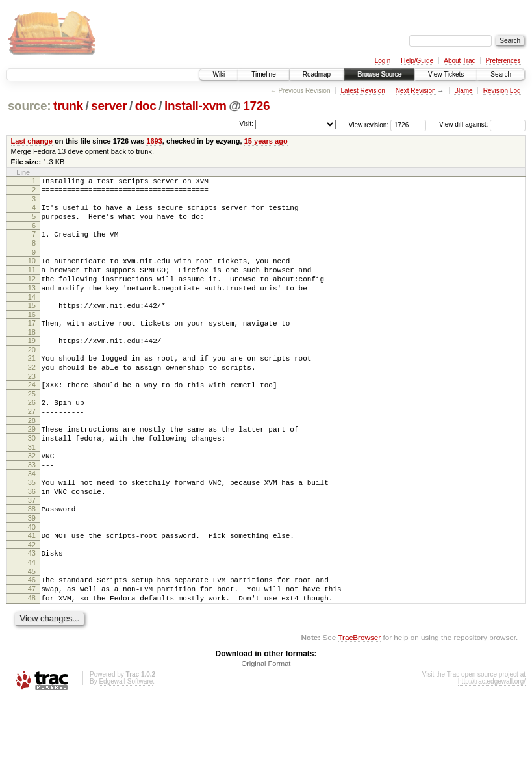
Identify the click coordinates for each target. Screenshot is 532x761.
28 (32, 456)
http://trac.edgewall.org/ (492, 744)
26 (32, 433)
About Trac (459, 61)
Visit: (246, 124)
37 (32, 547)
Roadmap (317, 74)
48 (32, 658)
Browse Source (379, 74)
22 (32, 394)
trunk (68, 106)
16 (32, 336)
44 (32, 617)
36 (32, 536)
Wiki (219, 74)
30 (32, 475)
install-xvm (196, 106)
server (109, 106)
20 (32, 375)
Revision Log (502, 91)
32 (32, 495)
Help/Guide (417, 61)
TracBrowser (359, 700)
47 (32, 647)
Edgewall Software (126, 744)
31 (32, 486)
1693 (154, 141)
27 (32, 445)
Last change (32, 141)
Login (383, 61)
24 (32, 414)
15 (32, 325)
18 (32, 355)
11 (32, 283)
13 (32, 305)
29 (32, 464)
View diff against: (482, 124)
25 (32, 425)
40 (32, 578)
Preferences (503, 61)
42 (32, 597)
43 (32, 606)
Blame (463, 91)
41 (32, 586)
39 (32, 567)
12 (32, 294)
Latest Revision (362, 91)
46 (32, 636)
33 (32, 506)
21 (32, 383)
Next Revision (416, 91)
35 (32, 525)
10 (32, 272)
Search (501, 74)
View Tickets (446, 74)
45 (32, 628)
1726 (256, 106)
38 (32, 556)
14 (32, 316)
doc (146, 106)
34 (32, 517)
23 (32, 406)
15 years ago (266, 141)
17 (32, 344)
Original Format (266, 726)
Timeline (263, 74)
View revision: (369, 124)
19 (32, 364)
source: (29, 106)
